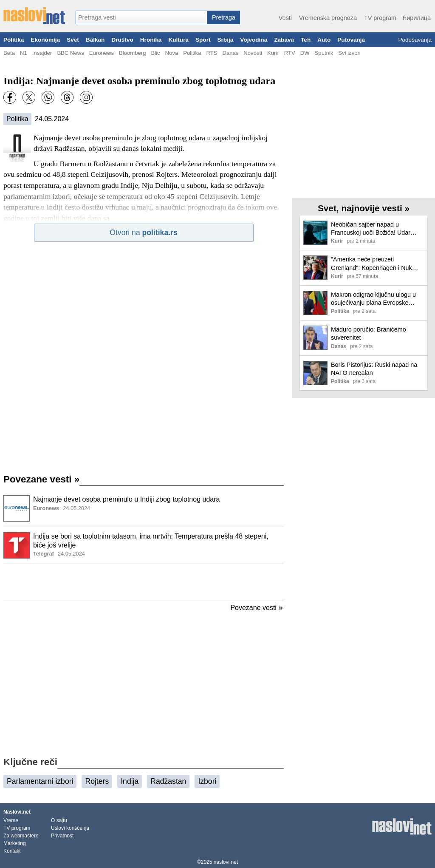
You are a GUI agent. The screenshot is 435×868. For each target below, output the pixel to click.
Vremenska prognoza (328, 18)
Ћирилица (416, 18)
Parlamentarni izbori (40, 781)
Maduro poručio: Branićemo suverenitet (369, 333)
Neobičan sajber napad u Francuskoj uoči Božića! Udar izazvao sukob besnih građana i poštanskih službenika (374, 229)
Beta (9, 53)
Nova (172, 53)
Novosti (253, 53)
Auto (324, 40)
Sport (203, 40)
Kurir (273, 53)
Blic (155, 53)
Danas (230, 53)
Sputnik (324, 53)
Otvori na (143, 233)
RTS (212, 53)
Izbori (207, 781)
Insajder (42, 53)
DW (305, 53)
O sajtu (59, 820)
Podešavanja (415, 40)
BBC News (70, 53)
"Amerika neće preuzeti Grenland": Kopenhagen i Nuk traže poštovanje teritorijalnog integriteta (371, 264)
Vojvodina (254, 40)
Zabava (284, 40)
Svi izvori (349, 53)
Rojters (97, 781)
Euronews (102, 53)
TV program (380, 18)
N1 (24, 53)
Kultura (178, 40)
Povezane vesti (41, 479)
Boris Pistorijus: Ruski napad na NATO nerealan (374, 369)
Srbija (225, 40)
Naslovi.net (17, 812)
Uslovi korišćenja (70, 828)
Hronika (151, 40)
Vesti (285, 18)
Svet (73, 40)
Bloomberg (132, 53)
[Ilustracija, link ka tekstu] (17, 509)
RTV (290, 53)
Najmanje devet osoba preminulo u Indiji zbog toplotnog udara (126, 499)
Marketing (15, 843)
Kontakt (12, 851)
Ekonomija (45, 40)
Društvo (122, 40)
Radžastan (168, 781)
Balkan (95, 40)
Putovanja (351, 40)
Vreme (11, 820)
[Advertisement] (144, 582)
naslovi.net (226, 862)
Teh (306, 40)
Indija (130, 781)
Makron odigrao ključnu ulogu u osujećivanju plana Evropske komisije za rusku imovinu (373, 299)
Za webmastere (21, 836)
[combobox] (141, 17)
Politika (14, 40)
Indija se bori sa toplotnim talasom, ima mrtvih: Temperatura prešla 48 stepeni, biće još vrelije (151, 541)
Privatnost (62, 836)
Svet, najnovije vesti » (364, 208)
